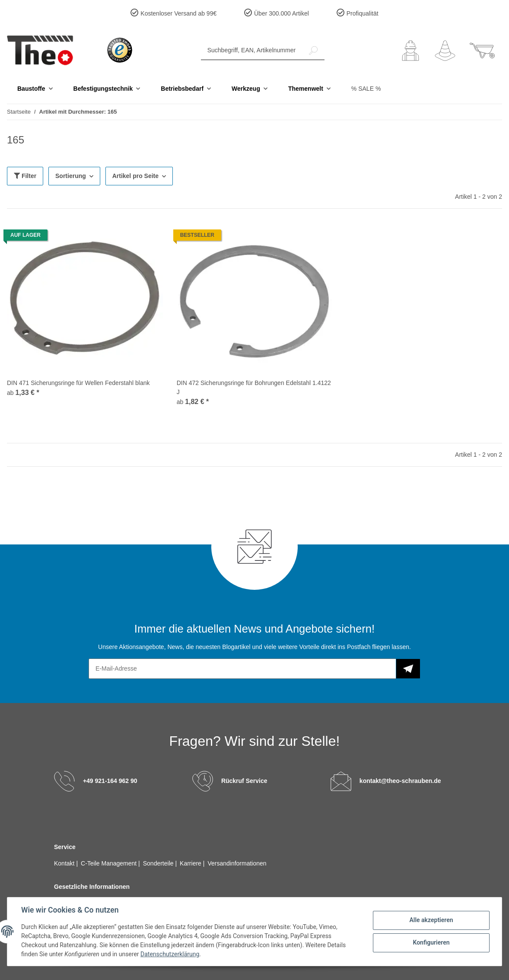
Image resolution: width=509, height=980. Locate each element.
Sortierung (71, 176)
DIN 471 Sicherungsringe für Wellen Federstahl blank (78, 383)
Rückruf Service (244, 780)
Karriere (191, 863)
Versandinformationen (237, 863)
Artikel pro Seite (135, 176)
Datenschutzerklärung (170, 954)
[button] (410, 51)
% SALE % (366, 89)
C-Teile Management (110, 863)
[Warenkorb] (482, 51)
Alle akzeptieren (431, 920)
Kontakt (65, 863)
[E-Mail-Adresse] (242, 669)
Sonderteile (159, 863)
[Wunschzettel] (445, 51)
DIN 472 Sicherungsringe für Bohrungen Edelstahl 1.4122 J (254, 387)
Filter (25, 176)
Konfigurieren (431, 942)
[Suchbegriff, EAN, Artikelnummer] (252, 50)
